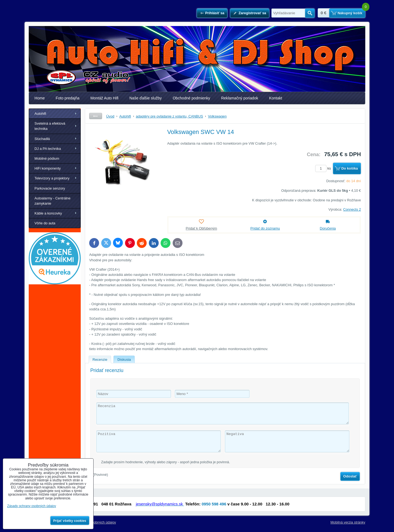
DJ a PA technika (48, 149)
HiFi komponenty (48, 168)
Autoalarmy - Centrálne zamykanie (53, 201)
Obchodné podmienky (191, 98)
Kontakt (276, 98)
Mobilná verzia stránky (348, 522)
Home (40, 98)
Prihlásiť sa (215, 13)
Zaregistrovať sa (252, 13)
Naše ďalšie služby (146, 98)
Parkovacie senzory (50, 188)
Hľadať (310, 13)
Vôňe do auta (45, 223)
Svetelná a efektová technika (50, 126)
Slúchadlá (42, 139)
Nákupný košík (350, 13)
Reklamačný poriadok (240, 98)
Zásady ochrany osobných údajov (32, 506)
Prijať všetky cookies (70, 521)
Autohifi (40, 114)
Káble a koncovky (48, 213)
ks (324, 168)
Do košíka (350, 168)
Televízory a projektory (52, 178)
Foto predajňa (68, 98)
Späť (96, 116)
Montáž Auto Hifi (104, 98)
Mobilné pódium (47, 158)
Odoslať (350, 476)
